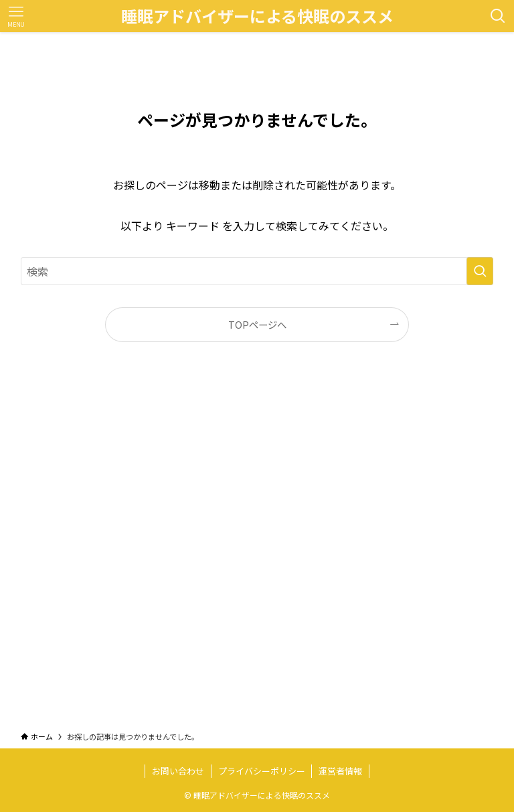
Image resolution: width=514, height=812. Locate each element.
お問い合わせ (178, 771)
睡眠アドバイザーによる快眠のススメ (257, 16)
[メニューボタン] (16, 16)
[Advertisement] (257, 549)
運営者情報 (340, 771)
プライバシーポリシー (262, 771)
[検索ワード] (257, 271)
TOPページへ (257, 324)
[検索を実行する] (480, 271)
